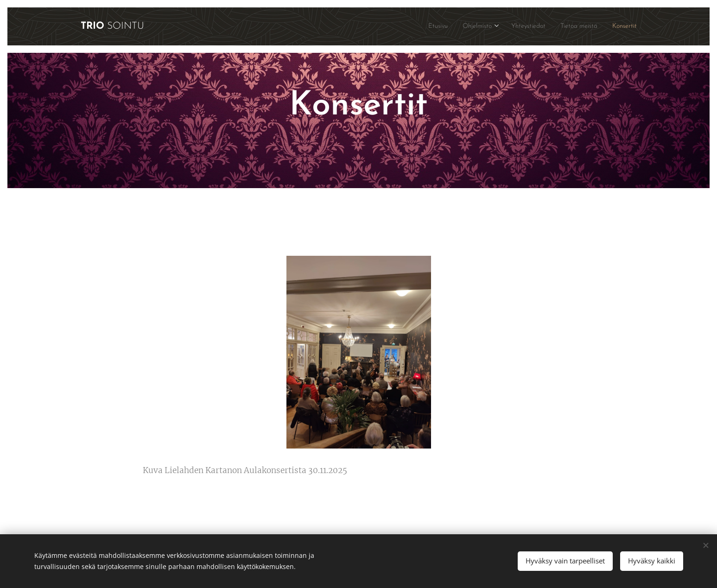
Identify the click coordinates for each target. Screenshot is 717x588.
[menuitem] (413, 26)
